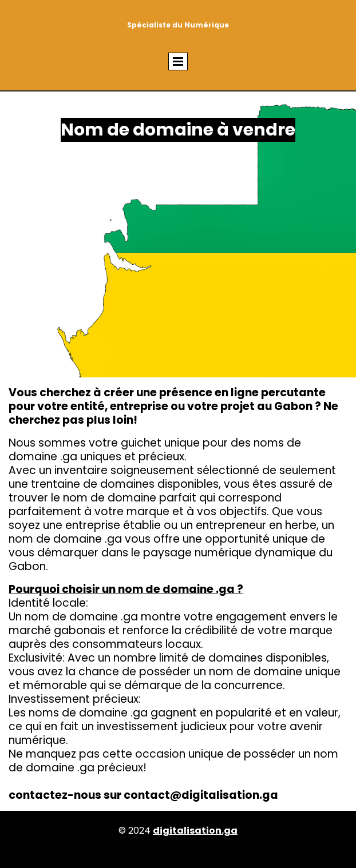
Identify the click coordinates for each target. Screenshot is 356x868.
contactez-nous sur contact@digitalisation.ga (143, 795)
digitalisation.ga (195, 831)
